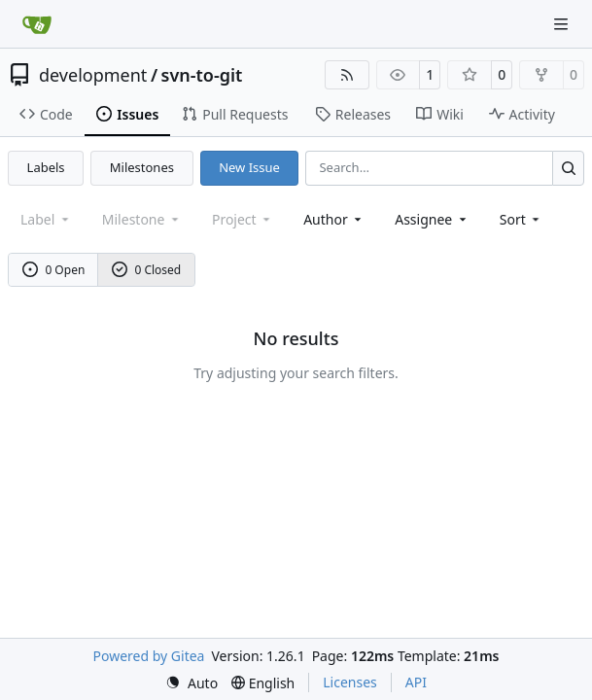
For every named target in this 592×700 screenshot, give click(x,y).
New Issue (249, 167)
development (93, 75)
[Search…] (568, 168)
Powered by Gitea (149, 656)
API (416, 682)
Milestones (142, 167)
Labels (46, 167)
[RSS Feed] (347, 75)
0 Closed (147, 270)
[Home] (37, 24)
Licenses (350, 682)
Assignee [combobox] (432, 219)
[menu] (522, 219)
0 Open (54, 270)
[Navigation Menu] (563, 24)
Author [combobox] (334, 219)
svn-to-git (202, 75)
